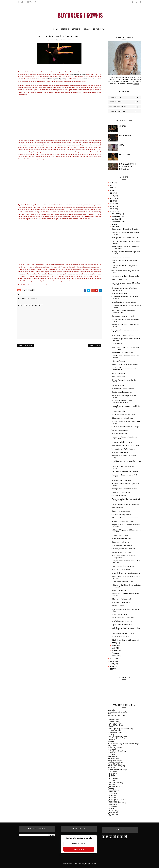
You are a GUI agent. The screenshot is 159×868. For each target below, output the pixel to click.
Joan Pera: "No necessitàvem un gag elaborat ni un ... (124, 369)
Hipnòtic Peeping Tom (119, 590)
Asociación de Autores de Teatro (119, 712)
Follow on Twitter (125, 97)
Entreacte (111, 734)
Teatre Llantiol (112, 795)
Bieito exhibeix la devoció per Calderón (125, 471)
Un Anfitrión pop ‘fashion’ (120, 535)
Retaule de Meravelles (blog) (117, 769)
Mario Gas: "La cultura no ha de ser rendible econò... (123, 312)
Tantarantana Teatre (115, 786)
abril (114, 648)
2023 (112, 183)
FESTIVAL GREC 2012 (119, 280)
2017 (112, 198)
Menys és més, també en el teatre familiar (125, 276)
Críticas (65, 29)
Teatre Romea (112, 805)
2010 (112, 661)
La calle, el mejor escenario (120, 637)
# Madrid (32, 290)
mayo (114, 645)
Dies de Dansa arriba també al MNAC (124, 618)
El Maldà (111, 727)
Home (21, 2)
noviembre (116, 216)
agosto (115, 224)
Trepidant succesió (118, 606)
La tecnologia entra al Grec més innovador (126, 573)
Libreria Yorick (112, 756)
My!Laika (62, 79)
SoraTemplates (76, 863)
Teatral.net (111, 788)
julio (114, 227)
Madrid (69, 40)
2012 (112, 212)
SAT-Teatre (111, 781)
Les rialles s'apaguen (118, 373)
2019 (112, 193)
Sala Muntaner (113, 779)
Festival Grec (112, 740)
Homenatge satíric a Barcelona (122, 480)
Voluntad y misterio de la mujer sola (124, 549)
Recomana (111, 768)
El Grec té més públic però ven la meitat (125, 229)
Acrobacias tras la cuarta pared (122, 545)
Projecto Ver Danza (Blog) (116, 766)
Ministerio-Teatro (113, 758)
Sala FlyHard (112, 777)
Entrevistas (99, 29)
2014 (112, 206)
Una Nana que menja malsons (121, 514)
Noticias (76, 29)
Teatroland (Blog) (114, 810)
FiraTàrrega (111, 742)
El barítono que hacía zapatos (122, 392)
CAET (110, 718)
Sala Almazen (112, 773)
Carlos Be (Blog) (113, 719)
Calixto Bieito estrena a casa (121, 492)
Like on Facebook (125, 102)
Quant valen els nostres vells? (121, 539)
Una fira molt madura (119, 496)
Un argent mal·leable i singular (122, 442)
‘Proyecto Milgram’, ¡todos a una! (123, 633)
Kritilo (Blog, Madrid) (115, 747)
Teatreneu (111, 808)
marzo (115, 651)
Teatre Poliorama (113, 801)
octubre (115, 219)
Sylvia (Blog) (112, 784)
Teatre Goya (112, 792)
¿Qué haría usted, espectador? (122, 552)
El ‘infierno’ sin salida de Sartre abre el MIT (126, 446)
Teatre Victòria (113, 807)
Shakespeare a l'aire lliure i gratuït (123, 316)
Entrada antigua (94, 345)
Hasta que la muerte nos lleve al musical (125, 238)
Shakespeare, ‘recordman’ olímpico (123, 352)
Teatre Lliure (112, 797)
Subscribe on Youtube (125, 107)
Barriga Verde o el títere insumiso (123, 566)
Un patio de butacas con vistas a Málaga (125, 427)
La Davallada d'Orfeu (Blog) (117, 751)
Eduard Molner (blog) (115, 723)
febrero (115, 653)
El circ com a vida (117, 508)
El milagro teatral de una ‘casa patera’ (124, 489)
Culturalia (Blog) (113, 721)
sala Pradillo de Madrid (79, 74)
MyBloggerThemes (89, 863)
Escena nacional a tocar (119, 614)
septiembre (117, 222)
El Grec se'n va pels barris (120, 542)
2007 (112, 669)
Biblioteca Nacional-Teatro (116, 716)
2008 (112, 666)
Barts (109, 714)
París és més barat (118, 385)
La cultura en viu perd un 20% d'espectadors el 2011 (122, 402)
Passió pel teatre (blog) (115, 762)
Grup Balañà (112, 745)
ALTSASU (123, 126)
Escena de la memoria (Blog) (117, 736)
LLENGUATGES (125, 135)
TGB (109, 816)
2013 (112, 209)
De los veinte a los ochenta (121, 570)
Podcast (87, 29)
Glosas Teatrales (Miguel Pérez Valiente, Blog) (123, 744)
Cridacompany (53, 79)
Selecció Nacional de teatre (121, 602)
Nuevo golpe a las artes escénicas (123, 335)
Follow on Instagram (125, 111)
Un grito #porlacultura (119, 411)
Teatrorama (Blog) (114, 812)
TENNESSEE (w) (117, 344)
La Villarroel (112, 755)
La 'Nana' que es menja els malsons (123, 521)
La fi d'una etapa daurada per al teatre (124, 415)
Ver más (136, 84)
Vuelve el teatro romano (120, 430)
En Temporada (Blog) (115, 730)
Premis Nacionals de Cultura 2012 (123, 582)
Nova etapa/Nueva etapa (120, 434)
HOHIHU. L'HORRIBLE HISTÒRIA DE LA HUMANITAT (128, 166)
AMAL (122, 145)
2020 (112, 190)
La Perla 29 (111, 753)
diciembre (116, 214)
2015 (112, 204)
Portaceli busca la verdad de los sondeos (125, 504)
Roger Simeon (112, 771)
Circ (64, 40)
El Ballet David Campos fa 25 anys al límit (125, 640)
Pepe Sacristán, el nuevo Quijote (122, 625)
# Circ (25, 290)
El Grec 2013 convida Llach (121, 511)
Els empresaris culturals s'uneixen (123, 389)
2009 (112, 664)
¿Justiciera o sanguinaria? (120, 452)
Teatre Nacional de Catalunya (118, 799)
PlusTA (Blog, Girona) (115, 764)
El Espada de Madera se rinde (121, 599)
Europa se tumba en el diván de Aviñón (125, 365)
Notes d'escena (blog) (115, 760)
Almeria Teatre (113, 710)
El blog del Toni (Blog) (115, 725)
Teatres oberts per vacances (121, 257)
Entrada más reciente (25, 345)
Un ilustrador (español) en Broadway (124, 449)
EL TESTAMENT (125, 154)
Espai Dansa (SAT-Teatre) (116, 738)
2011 (112, 658)
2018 (112, 196)
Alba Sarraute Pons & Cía (87, 79)
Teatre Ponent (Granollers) (117, 803)
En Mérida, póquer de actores (122, 621)
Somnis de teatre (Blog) (116, 783)
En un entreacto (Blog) (115, 732)
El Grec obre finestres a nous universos (125, 518)
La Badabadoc (112, 749)
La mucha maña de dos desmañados (124, 302)
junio (114, 643)
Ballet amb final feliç (118, 361)
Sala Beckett (112, 775)
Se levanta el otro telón (119, 293)
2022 (112, 185)
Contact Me (32, 2)
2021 (112, 188)
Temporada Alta (113, 814)
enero (114, 656)
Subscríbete (79, 849)
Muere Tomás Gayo (118, 377)
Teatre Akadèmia (113, 790)
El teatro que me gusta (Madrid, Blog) (120, 729)
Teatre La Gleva (113, 794)
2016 (112, 201)
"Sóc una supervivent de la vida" (122, 418)
